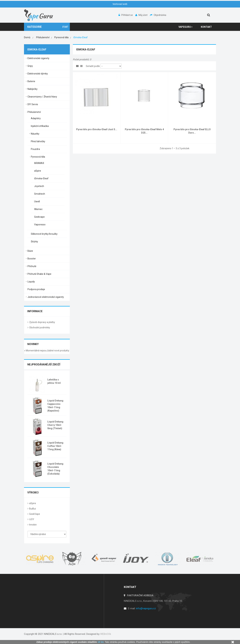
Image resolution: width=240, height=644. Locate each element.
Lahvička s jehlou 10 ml (54, 381)
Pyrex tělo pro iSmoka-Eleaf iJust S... (97, 129)
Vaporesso (40, 225)
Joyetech (39, 186)
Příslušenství (34, 112)
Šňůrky (34, 242)
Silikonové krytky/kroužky (44, 234)
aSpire (38, 171)
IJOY (32, 519)
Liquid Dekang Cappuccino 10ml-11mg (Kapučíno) (55, 406)
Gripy (30, 66)
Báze (30, 251)
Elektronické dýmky (38, 74)
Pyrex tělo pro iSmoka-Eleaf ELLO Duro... (192, 131)
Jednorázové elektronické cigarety (46, 297)
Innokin (33, 525)
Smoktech (40, 194)
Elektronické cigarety (38, 58)
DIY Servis (33, 104)
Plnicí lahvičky (38, 141)
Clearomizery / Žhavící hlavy (42, 97)
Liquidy (31, 282)
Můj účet (142, 15)
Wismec (38, 209)
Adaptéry (36, 118)
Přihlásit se (126, 15)
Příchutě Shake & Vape (39, 274)
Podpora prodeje (36, 289)
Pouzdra (35, 149)
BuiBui (32, 509)
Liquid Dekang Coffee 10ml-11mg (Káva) (55, 446)
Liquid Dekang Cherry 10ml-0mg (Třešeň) (55, 425)
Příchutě (32, 266)
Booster (32, 259)
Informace (35, 311)
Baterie (31, 81)
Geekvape (39, 217)
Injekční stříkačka (40, 126)
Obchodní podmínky (40, 328)
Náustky (35, 134)
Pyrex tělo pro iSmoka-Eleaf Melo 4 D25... (144, 131)
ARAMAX (39, 163)
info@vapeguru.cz (146, 608)
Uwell (37, 201)
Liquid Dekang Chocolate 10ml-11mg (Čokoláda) (55, 469)
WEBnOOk (106, 634)
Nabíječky (32, 89)
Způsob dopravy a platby (42, 322)
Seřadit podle (93, 66)
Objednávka (158, 15)
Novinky (33, 344)
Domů (27, 37)
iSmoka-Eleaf (41, 178)
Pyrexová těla (38, 157)
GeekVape (35, 514)
